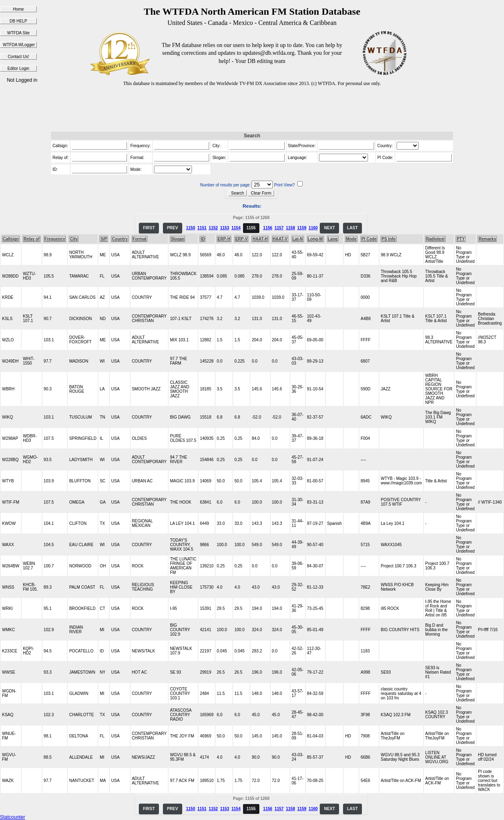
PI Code (369, 239)
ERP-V (242, 239)
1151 (202, 228)
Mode (351, 239)
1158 (290, 228)
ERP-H (224, 239)
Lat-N (298, 239)
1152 (213, 228)
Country (120, 239)
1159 (302, 228)
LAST (352, 228)
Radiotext (435, 239)
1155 (251, 228)
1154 (236, 228)
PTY (461, 239)
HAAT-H (260, 239)
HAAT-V (280, 239)
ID (203, 239)
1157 (279, 228)
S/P (104, 239)
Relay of (32, 239)
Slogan (177, 239)
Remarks (487, 239)
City (74, 239)
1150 (190, 228)
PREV (173, 228)
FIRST (149, 228)
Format (140, 239)
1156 (268, 228)
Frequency (55, 239)
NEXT (329, 228)
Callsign (11, 239)
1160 (313, 228)
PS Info (388, 239)
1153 (225, 228)
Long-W (316, 239)
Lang (333, 239)
